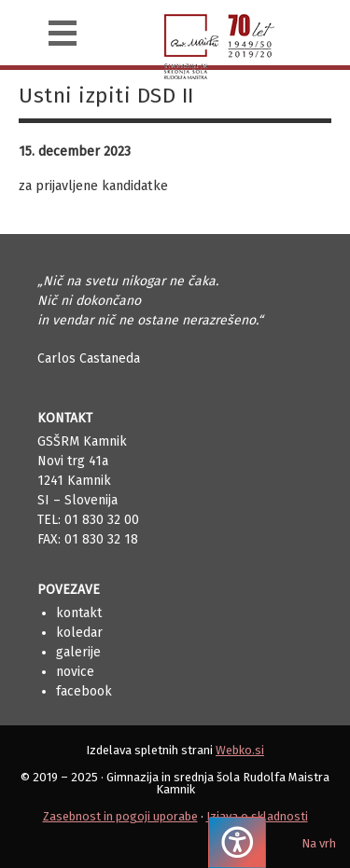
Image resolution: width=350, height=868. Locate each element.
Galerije (78, 652)
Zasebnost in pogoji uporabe (120, 816)
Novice (75, 672)
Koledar (79, 633)
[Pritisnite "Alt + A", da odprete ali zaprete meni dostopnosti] (237, 842)
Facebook (84, 691)
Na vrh (319, 843)
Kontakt (79, 613)
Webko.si (240, 750)
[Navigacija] (63, 33)
